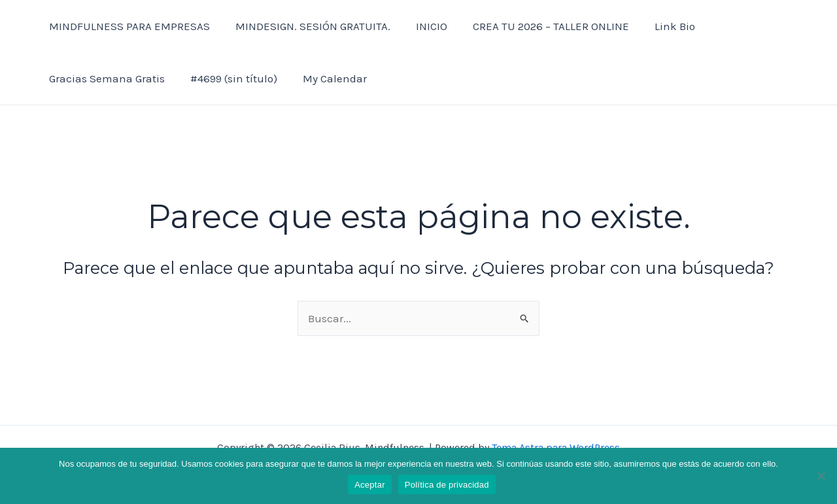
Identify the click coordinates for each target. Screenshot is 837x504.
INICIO (423, 26)
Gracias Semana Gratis (105, 78)
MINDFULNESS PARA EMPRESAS (128, 26)
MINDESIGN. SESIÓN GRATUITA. (308, 26)
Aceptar (370, 485)
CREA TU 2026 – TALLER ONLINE (539, 26)
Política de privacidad (447, 485)
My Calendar (326, 78)
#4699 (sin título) (229, 78)
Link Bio (660, 26)
